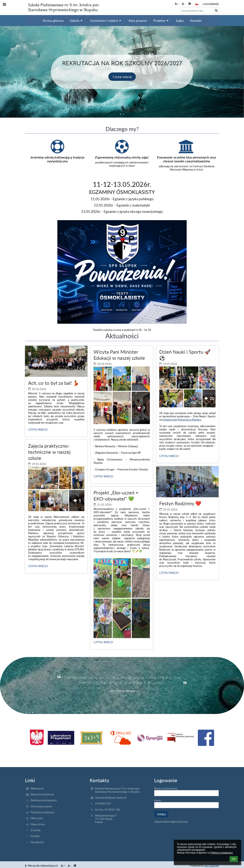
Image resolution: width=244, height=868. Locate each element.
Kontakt (35, 836)
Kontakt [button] (196, 20)
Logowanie (211, 4)
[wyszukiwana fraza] (200, 11)
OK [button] (234, 859)
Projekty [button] (161, 20)
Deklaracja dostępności (44, 800)
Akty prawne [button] (138, 20)
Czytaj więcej (122, 77)
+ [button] (176, 4)
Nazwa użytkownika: (166, 788)
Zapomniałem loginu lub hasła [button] (171, 822)
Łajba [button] (180, 20)
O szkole (35, 830)
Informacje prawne (41, 806)
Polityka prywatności (42, 812)
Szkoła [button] (77, 20)
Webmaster (37, 788)
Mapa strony (38, 824)
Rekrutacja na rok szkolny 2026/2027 (122, 63)
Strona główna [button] (53, 20)
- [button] (183, 4)
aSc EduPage (212, 866)
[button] (197, 4)
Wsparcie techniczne (42, 794)
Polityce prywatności (222, 853)
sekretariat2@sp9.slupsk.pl (111, 798)
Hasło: (158, 800)
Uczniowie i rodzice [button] (106, 20)
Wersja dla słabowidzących (42, 866)
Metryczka (37, 818)
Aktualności (37, 842)
